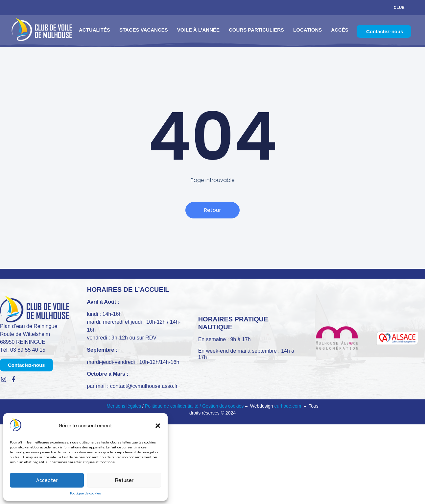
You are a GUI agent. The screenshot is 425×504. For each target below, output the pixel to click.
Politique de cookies (85, 493)
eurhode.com (288, 406)
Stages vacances (144, 30)
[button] (158, 426)
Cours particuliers (256, 30)
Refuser (124, 480)
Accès (340, 30)
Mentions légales (124, 406)
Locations (307, 30)
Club (399, 8)
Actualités (94, 30)
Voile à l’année (198, 30)
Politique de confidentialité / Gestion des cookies (195, 406)
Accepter (47, 480)
